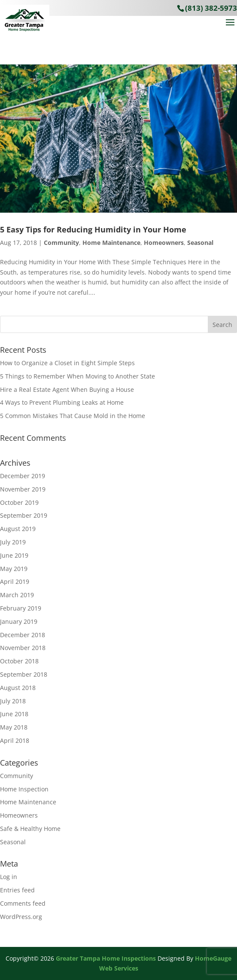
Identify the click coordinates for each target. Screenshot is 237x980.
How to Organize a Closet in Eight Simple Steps (67, 363)
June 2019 (14, 555)
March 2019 (17, 595)
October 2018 (19, 661)
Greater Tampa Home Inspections (106, 958)
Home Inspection (24, 789)
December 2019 (23, 476)
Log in (9, 877)
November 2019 (23, 489)
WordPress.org (21, 917)
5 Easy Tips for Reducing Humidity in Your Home (93, 229)
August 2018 (18, 688)
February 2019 (21, 608)
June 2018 (14, 714)
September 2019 (24, 515)
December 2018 (23, 635)
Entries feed (17, 890)
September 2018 (24, 674)
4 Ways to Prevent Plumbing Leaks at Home (62, 402)
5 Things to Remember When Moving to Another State (77, 376)
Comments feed (23, 903)
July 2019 (13, 542)
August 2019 (18, 529)
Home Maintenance (111, 243)
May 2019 (14, 569)
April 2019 (15, 582)
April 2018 (15, 740)
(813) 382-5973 (211, 8)
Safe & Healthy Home (30, 829)
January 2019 (19, 621)
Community (61, 243)
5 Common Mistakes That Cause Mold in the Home (73, 416)
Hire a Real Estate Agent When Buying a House (67, 389)
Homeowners (164, 243)
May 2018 (14, 727)
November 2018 (23, 648)
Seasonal (200, 243)
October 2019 (19, 502)
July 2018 (13, 701)
